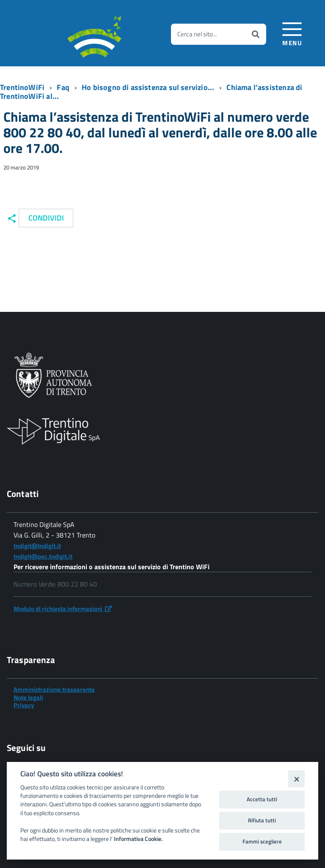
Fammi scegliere (262, 841)
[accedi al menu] (292, 33)
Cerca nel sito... (197, 34)
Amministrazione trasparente (54, 689)
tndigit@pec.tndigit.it (43, 556)
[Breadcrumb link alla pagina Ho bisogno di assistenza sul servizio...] (150, 87)
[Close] (296, 779)
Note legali (28, 697)
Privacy (24, 705)
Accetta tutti (262, 799)
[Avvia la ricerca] (256, 34)
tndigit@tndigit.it (37, 546)
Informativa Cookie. (138, 839)
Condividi (46, 218)
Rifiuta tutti (262, 820)
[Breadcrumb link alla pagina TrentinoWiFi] (25, 87)
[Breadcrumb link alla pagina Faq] (66, 87)
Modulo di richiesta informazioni (63, 609)
